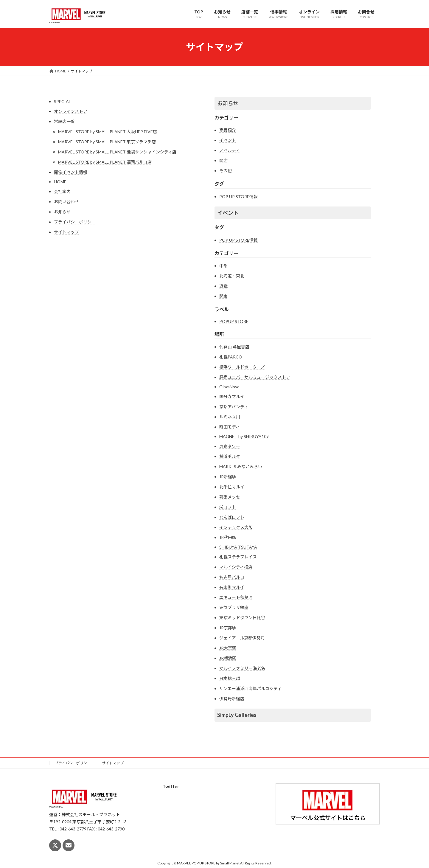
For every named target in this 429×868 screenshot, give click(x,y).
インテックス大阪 (236, 527)
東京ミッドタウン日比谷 (242, 618)
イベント (228, 140)
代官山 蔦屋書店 (234, 347)
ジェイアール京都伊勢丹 (242, 638)
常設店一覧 (64, 121)
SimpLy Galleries (237, 715)
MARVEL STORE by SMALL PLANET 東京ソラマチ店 (107, 142)
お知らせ (62, 212)
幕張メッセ (230, 497)
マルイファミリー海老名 (242, 668)
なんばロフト (232, 517)
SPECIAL (62, 101)
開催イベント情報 (71, 172)
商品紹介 (228, 130)
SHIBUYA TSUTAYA (238, 547)
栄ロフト (228, 507)
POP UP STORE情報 (238, 197)
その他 (226, 171)
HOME (60, 182)
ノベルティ (230, 150)
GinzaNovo (229, 387)
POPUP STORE (234, 321)
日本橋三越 (230, 678)
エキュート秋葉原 (236, 597)
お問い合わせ (66, 202)
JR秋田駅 (228, 537)
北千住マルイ (232, 487)
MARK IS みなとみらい (241, 466)
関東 (223, 296)
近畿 (223, 286)
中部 (223, 266)
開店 (223, 160)
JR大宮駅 (228, 648)
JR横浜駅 (228, 658)
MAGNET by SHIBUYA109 (244, 436)
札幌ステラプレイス (238, 557)
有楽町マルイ (232, 587)
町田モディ (230, 427)
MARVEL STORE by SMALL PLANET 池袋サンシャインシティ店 (117, 152)
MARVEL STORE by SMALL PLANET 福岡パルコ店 (105, 162)
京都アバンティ (234, 407)
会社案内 (62, 191)
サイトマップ (66, 232)
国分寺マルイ (232, 396)
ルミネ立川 (230, 417)
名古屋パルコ (232, 577)
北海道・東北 (232, 276)
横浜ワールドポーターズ (242, 367)
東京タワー (230, 446)
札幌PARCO (231, 357)
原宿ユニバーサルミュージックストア (255, 377)
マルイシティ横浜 (236, 567)
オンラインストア (71, 111)
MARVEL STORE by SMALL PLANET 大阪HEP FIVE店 (108, 132)
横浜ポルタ (230, 456)
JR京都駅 (228, 628)
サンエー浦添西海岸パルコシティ (250, 688)
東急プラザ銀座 (234, 607)
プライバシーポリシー (75, 222)
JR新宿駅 (228, 477)
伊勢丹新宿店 (232, 699)
